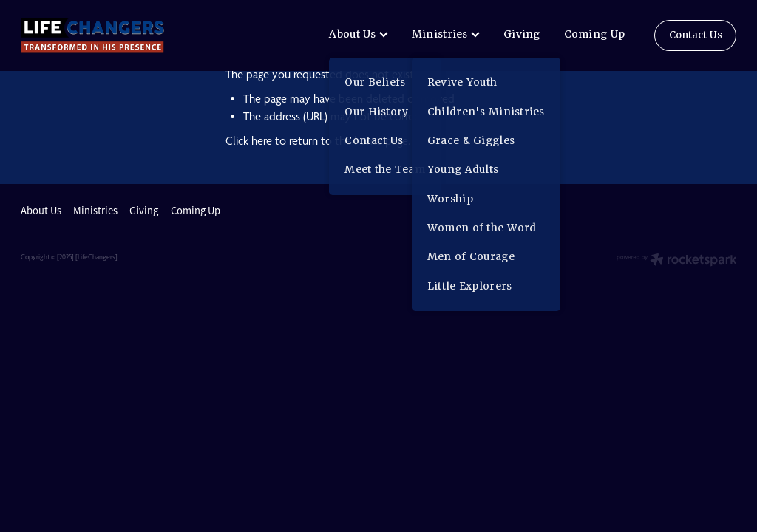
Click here (249, 141)
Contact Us (696, 35)
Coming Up (595, 34)
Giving (522, 34)
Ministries (446, 34)
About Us (359, 34)
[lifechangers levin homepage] (92, 35)
